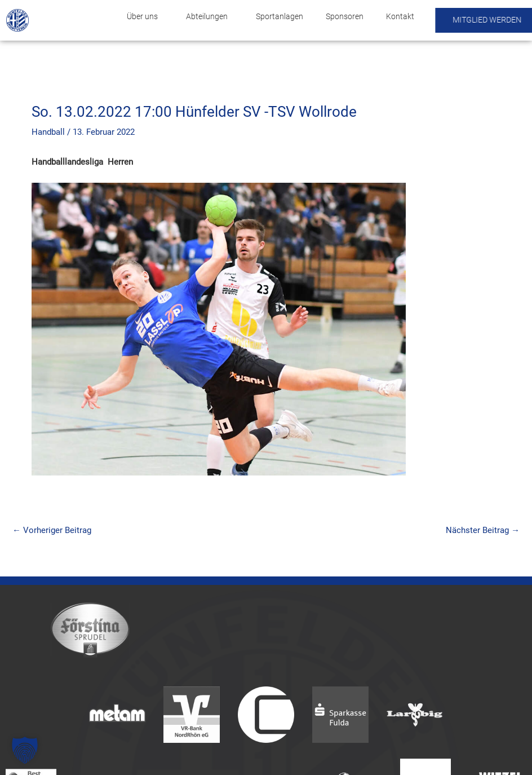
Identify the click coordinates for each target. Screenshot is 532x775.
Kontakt (400, 16)
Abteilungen (210, 16)
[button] (25, 750)
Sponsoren (345, 16)
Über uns (145, 16)
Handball (48, 132)
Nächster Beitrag (483, 530)
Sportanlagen (280, 16)
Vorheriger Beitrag (52, 530)
